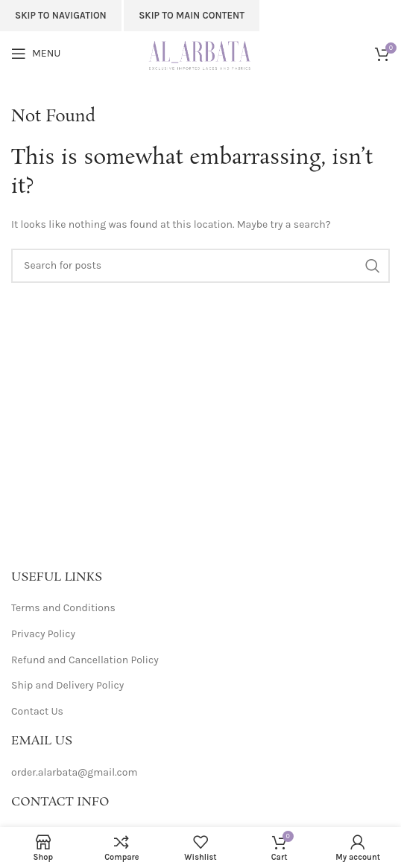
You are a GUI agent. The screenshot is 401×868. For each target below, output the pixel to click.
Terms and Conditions (63, 608)
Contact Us (37, 711)
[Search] (200, 266)
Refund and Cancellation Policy (85, 660)
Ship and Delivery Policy (67, 685)
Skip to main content (192, 15)
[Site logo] (201, 52)
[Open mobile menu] (36, 54)
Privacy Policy (43, 634)
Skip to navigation (61, 15)
